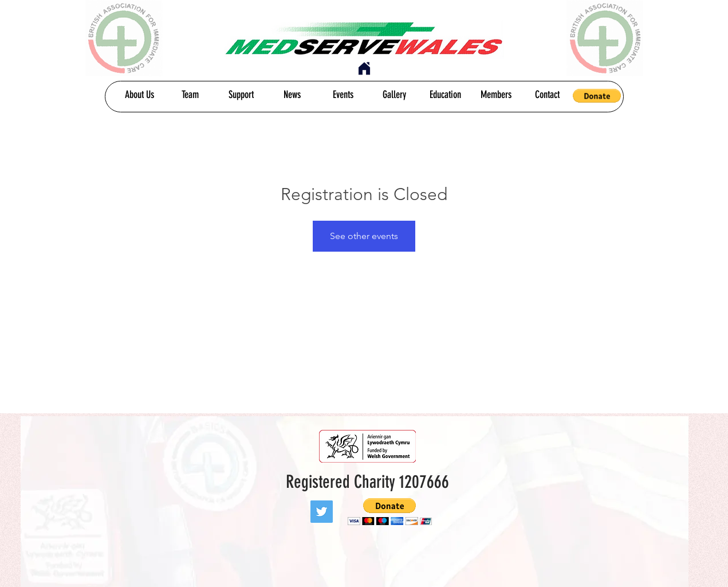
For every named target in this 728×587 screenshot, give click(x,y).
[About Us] (139, 95)
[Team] (190, 95)
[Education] (445, 95)
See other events (364, 236)
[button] (597, 96)
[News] (292, 95)
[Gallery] (394, 95)
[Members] (496, 95)
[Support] (241, 95)
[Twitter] (322, 512)
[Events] (343, 95)
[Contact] (547, 95)
